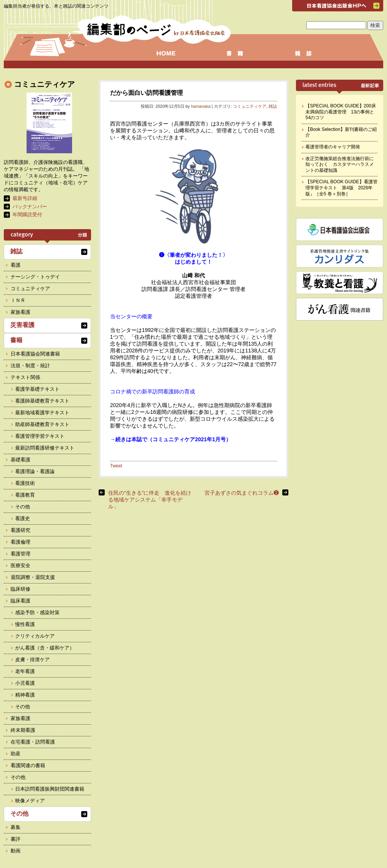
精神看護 (25, 695)
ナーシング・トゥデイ (35, 277)
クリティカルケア (35, 636)
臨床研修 (20, 589)
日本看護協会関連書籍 (35, 354)
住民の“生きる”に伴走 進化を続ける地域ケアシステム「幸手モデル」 (150, 500)
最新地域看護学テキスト (42, 413)
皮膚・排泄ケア (32, 660)
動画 (16, 851)
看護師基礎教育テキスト (42, 401)
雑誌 (273, 106)
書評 (16, 839)
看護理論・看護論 (35, 471)
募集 (16, 827)
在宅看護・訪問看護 (33, 742)
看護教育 (25, 495)
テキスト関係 (25, 377)
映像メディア (30, 801)
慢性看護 (25, 624)
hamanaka (201, 106)
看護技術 (25, 483)
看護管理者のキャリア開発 (333, 147)
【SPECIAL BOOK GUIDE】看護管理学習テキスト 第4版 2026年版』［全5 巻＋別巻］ (341, 188)
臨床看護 (20, 601)
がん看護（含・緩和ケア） (45, 648)
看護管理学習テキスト (40, 436)
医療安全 (20, 565)
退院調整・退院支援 (33, 577)
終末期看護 (23, 730)
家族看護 (20, 312)
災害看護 (22, 325)
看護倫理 (20, 542)
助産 (16, 754)
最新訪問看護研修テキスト (45, 448)
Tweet (116, 466)
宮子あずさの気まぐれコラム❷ (242, 493)
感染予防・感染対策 (37, 612)
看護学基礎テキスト (37, 389)
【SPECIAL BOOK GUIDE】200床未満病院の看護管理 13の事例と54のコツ (341, 112)
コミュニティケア (250, 106)
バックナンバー (30, 207)
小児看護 (25, 683)
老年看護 (25, 671)
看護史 (23, 518)
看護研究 (20, 530)
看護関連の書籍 (28, 765)
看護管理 (20, 554)
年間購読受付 (27, 215)
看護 (16, 265)
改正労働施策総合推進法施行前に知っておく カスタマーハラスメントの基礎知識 (340, 164)
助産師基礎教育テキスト (42, 424)
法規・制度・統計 (30, 366)
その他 (23, 507)
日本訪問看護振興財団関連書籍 (50, 789)
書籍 (16, 340)
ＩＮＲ (18, 300)
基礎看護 (20, 460)
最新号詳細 (25, 198)
